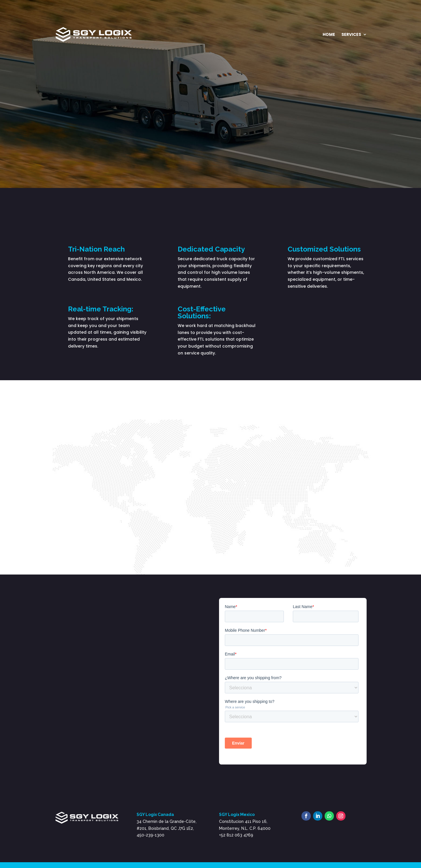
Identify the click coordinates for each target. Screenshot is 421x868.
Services (351, 34)
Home (329, 34)
